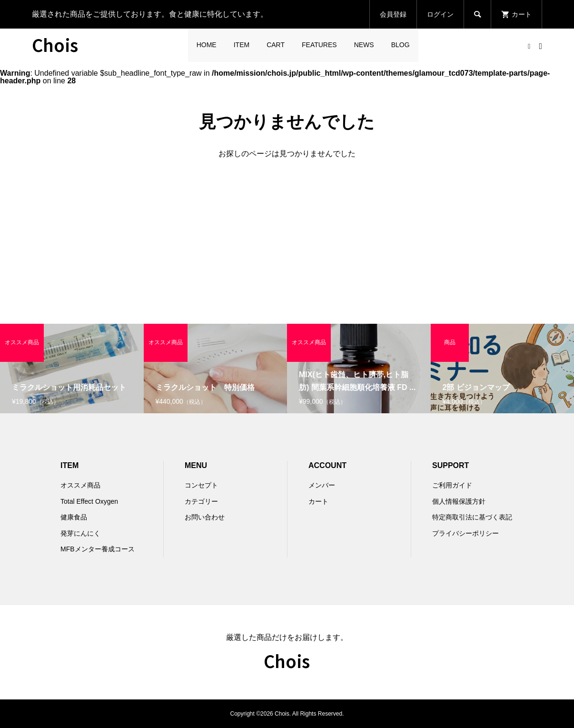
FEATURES (319, 45)
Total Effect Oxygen (89, 501)
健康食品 (74, 517)
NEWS (364, 45)
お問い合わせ (205, 517)
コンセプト (201, 485)
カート (318, 501)
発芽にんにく (80, 533)
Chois (55, 44)
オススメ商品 (80, 485)
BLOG (401, 45)
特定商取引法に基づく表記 (472, 517)
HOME (207, 45)
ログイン (440, 14)
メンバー (322, 485)
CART (276, 45)
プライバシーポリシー (465, 533)
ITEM (242, 45)
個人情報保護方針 (459, 501)
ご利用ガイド (452, 485)
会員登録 (393, 14)
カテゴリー (201, 501)
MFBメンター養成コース (98, 549)
